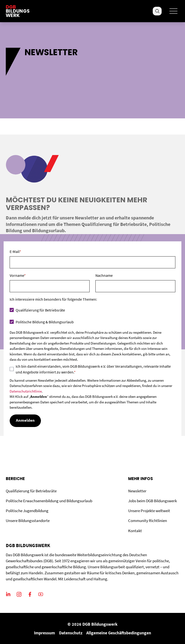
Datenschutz (71, 633)
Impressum (44, 633)
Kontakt (135, 531)
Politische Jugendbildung (27, 511)
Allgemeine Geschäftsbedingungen (119, 633)
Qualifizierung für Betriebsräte (31, 491)
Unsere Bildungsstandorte (28, 521)
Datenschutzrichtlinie (26, 391)
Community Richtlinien (148, 521)
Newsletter (137, 491)
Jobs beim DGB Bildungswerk (152, 501)
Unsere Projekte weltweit (149, 511)
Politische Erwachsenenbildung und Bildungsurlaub (49, 501)
